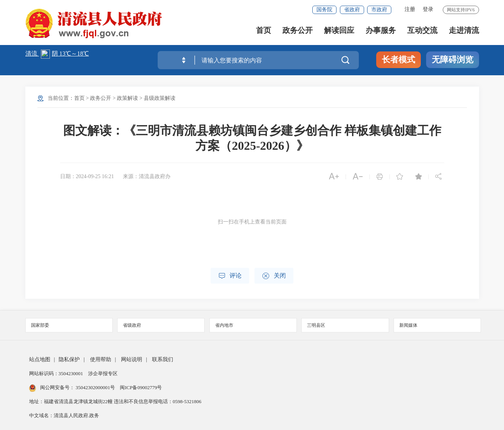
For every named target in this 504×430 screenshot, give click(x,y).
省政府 (352, 10)
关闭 (274, 276)
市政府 (379, 10)
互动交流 (422, 30)
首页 (264, 30)
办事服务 (381, 30)
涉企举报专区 (103, 373)
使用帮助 (101, 359)
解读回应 (339, 30)
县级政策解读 (160, 98)
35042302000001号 (95, 387)
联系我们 (163, 359)
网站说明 (132, 359)
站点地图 (40, 359)
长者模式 (399, 60)
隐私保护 (69, 359)
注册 (410, 9)
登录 (428, 9)
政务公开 (298, 30)
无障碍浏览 (453, 60)
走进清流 (464, 30)
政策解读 (127, 98)
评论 (230, 276)
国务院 (324, 10)
